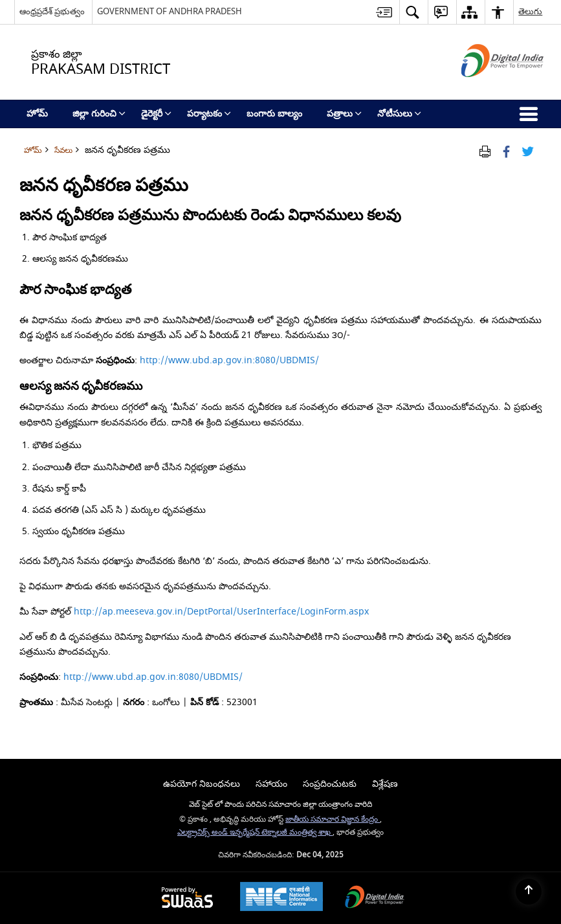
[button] (412, 12)
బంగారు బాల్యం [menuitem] (274, 114)
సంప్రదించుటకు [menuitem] (330, 784)
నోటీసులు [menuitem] (399, 114)
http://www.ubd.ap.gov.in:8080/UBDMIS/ (229, 360)
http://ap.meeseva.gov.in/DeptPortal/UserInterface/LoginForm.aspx (221, 612)
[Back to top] (529, 892)
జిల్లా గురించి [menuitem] (99, 114)
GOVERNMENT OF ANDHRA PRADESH (170, 11)
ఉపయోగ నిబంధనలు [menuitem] (202, 784)
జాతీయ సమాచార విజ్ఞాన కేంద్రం (333, 819)
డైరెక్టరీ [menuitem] (156, 114)
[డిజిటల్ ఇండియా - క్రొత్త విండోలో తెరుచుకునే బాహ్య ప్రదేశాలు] (486, 88)
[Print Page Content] (485, 151)
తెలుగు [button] (530, 11)
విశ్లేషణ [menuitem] (385, 784)
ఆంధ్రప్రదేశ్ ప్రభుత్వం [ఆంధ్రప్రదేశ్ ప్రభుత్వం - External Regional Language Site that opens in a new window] (52, 11)
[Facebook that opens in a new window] (506, 151)
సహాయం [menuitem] (271, 784)
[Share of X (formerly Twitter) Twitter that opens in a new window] (528, 151)
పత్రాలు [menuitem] (344, 114)
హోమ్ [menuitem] (37, 114)
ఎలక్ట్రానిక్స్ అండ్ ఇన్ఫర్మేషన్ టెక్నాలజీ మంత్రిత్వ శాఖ (255, 832)
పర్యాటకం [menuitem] (209, 114)
